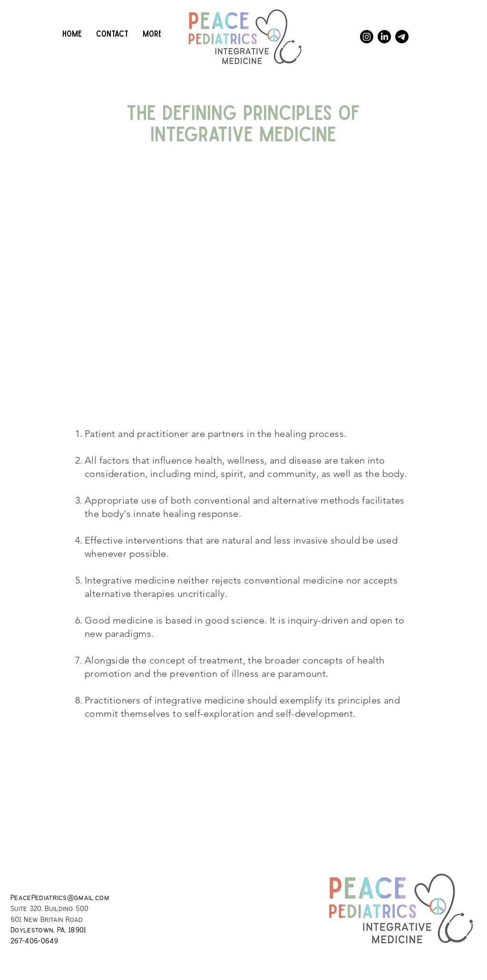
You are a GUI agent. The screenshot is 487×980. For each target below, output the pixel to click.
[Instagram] (367, 37)
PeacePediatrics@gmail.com (60, 898)
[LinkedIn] (384, 37)
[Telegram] (402, 37)
